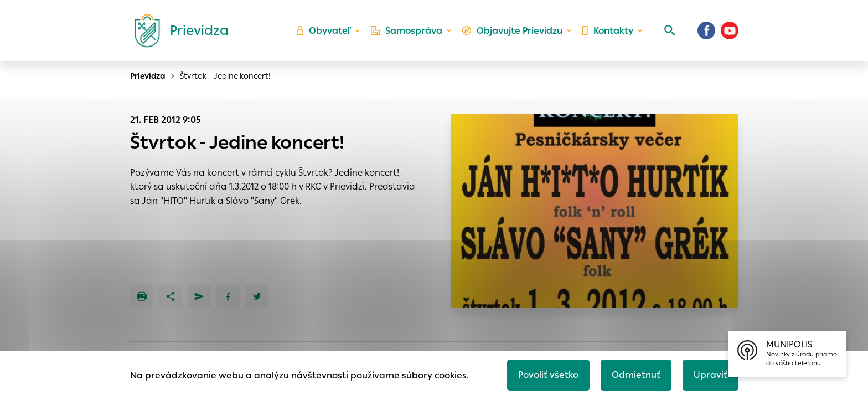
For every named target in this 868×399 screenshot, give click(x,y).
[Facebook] (706, 30)
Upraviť (711, 375)
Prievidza (148, 76)
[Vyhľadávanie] (670, 30)
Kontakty (608, 31)
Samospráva (407, 31)
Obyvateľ (324, 31)
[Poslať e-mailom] (199, 296)
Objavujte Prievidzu (512, 31)
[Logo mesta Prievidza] (177, 30)
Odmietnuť (636, 375)
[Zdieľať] (170, 296)
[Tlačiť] (142, 296)
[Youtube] (730, 30)
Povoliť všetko (548, 375)
